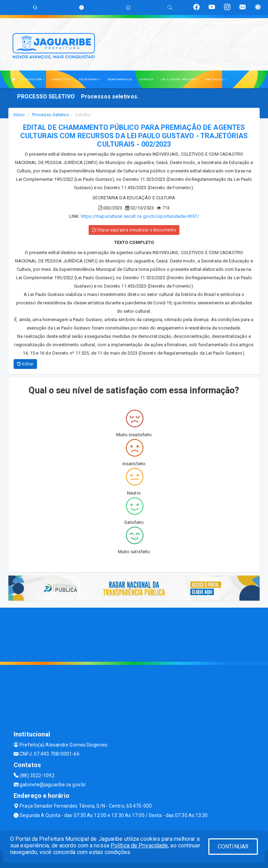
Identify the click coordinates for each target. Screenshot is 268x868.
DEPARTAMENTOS (120, 79)
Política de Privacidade (139, 845)
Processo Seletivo (51, 115)
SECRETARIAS (90, 79)
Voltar (25, 364)
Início (19, 115)
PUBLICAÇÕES (215, 79)
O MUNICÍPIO (61, 79)
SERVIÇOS (146, 79)
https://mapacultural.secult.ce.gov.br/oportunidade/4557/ (140, 216)
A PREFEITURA (33, 79)
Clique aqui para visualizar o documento (134, 230)
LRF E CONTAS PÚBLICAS (179, 79)
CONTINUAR (233, 847)
